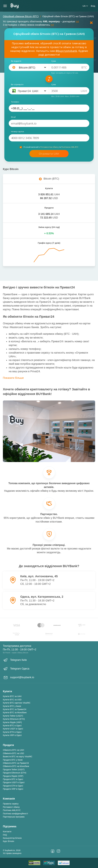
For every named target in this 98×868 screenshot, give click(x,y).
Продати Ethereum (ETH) (15, 773)
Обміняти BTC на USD (13, 753)
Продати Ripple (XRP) (13, 776)
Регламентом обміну (50, 147)
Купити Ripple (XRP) (12, 722)
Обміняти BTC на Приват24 (16, 763)
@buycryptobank (66, 51)
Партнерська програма (14, 817)
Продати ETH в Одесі (13, 786)
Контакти (7, 832)
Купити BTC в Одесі (12, 726)
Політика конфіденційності (15, 814)
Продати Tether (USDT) (14, 770)
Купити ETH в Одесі (12, 732)
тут (77, 22)
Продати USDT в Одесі (14, 782)
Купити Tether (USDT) (13, 716)
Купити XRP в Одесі (12, 735)
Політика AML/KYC (12, 810)
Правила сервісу (11, 804)
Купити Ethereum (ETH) (14, 719)
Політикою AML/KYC (70, 147)
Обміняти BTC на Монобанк (16, 766)
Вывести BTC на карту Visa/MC (18, 757)
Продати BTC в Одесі (13, 779)
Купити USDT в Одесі (13, 729)
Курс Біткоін (8, 841)
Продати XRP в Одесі (13, 789)
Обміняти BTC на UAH (13, 750)
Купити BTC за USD (12, 700)
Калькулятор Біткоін (12, 838)
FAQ (5, 835)
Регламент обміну (11, 807)
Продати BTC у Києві (13, 760)
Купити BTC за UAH (12, 696)
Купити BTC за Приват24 (15, 709)
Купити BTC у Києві (12, 706)
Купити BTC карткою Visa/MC (17, 703)
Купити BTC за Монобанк (15, 712)
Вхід (93, 6)
